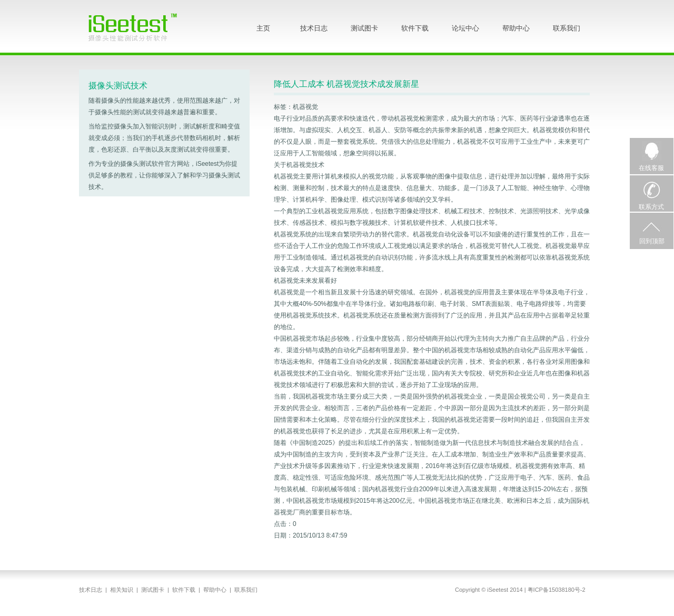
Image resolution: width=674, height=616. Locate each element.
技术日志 (314, 28)
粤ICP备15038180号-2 (557, 590)
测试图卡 (364, 28)
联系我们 (567, 28)
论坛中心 (465, 28)
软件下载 (415, 28)
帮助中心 (516, 28)
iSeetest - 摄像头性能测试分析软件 (141, 27)
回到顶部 (652, 241)
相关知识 (122, 590)
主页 (263, 28)
